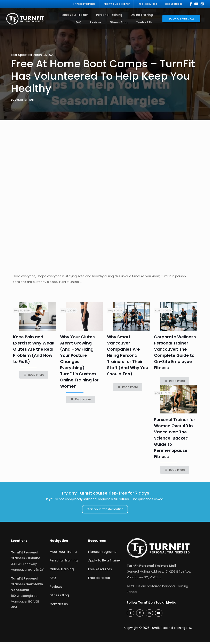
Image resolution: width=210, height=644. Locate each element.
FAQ (53, 580)
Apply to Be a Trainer (105, 563)
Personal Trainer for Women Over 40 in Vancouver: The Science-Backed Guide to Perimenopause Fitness (175, 440)
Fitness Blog (59, 598)
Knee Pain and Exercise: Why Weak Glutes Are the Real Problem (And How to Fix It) (34, 351)
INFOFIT (132, 588)
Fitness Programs (102, 554)
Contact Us (59, 606)
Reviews (56, 589)
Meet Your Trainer (64, 554)
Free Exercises (99, 580)
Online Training (62, 571)
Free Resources (100, 571)
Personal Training (64, 563)
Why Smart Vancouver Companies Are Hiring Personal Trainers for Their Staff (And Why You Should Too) (128, 358)
